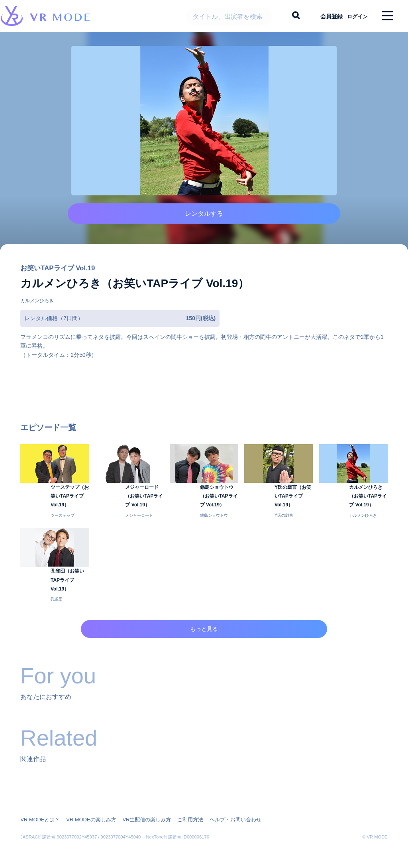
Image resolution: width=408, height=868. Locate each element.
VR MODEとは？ (39, 814)
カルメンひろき (37, 312)
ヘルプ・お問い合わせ (221, 814)
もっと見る (204, 633)
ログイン (354, 16)
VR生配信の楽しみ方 (138, 814)
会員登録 (325, 16)
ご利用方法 (179, 814)
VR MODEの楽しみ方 (86, 814)
